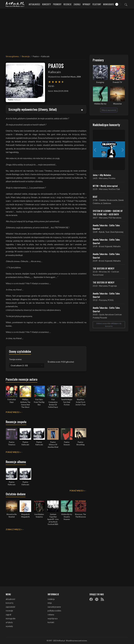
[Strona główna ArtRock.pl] (15, 4)
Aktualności (34, 4)
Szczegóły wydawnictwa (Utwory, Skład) (33, 109)
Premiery (57, 4)
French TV (117, 82)
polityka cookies (54, 611)
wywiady (9, 626)
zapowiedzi (10, 607)
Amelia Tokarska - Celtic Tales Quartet (106, 227)
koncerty (10, 603)
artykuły (9, 622)
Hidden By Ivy (100, 104)
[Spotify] (97, 599)
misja (50, 603)
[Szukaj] (126, 4)
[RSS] (102, 599)
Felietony (97, 4)
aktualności (10, 599)
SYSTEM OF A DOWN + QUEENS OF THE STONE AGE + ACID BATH (108, 213)
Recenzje (67, 4)
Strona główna (12, 56)
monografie (11, 619)
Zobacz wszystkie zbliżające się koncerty (109, 325)
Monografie (108, 4)
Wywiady (86, 4)
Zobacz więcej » (14, 529)
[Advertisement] (67, 30)
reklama (51, 615)
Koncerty (47, 4)
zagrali (8, 615)
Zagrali (77, 4)
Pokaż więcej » (13, 412)
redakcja (51, 599)
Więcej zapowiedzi (109, 110)
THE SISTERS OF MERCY (104, 268)
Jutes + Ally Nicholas (102, 175)
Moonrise (117, 104)
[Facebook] (91, 599)
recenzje (9, 611)
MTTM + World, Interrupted (105, 186)
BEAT (95, 197)
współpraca (53, 619)
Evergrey (100, 82)
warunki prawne (54, 607)
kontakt (51, 622)
